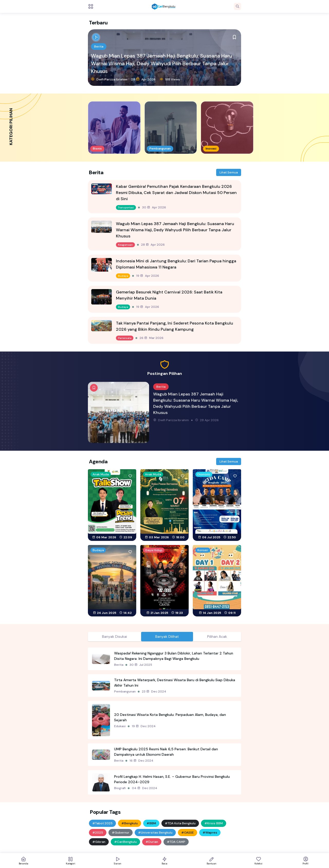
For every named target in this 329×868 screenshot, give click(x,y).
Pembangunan (125, 691)
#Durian (152, 842)
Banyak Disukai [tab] (115, 636)
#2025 (98, 833)
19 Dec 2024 (144, 726)
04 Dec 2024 (145, 788)
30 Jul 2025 (141, 665)
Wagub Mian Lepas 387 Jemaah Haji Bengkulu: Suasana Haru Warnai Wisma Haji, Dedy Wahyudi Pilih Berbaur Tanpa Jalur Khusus (162, 63)
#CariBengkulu (125, 842)
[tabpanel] (164, 721)
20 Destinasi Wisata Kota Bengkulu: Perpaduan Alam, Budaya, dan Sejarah (170, 717)
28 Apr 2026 (143, 79)
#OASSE (188, 833)
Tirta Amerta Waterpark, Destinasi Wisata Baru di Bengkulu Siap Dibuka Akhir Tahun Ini (175, 683)
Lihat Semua (229, 172)
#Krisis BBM (214, 823)
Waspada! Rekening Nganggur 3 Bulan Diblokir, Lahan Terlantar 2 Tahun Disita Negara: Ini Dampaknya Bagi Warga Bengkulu (174, 656)
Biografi (120, 788)
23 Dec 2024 (154, 691)
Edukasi (120, 726)
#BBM (151, 823)
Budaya (123, 276)
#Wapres (210, 833)
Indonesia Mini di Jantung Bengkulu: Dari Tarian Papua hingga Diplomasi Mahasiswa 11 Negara (176, 264)
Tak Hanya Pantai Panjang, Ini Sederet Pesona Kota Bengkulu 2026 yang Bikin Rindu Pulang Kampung (175, 326)
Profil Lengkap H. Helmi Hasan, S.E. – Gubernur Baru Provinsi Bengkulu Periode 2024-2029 (172, 779)
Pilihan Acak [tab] (217, 636)
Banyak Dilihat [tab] (167, 636)
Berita (99, 47)
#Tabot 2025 (102, 823)
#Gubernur (121, 833)
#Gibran (99, 842)
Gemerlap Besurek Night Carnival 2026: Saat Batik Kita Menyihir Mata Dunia (169, 295)
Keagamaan (125, 245)
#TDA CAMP (176, 842)
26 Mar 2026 (152, 338)
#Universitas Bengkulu (155, 833)
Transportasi (126, 207)
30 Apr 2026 (154, 207)
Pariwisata (125, 338)
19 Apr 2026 (148, 276)
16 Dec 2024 (141, 761)
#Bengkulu (130, 823)
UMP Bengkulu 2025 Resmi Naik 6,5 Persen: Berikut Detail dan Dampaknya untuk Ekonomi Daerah (166, 752)
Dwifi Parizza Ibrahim (109, 79)
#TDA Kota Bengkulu (180, 823)
